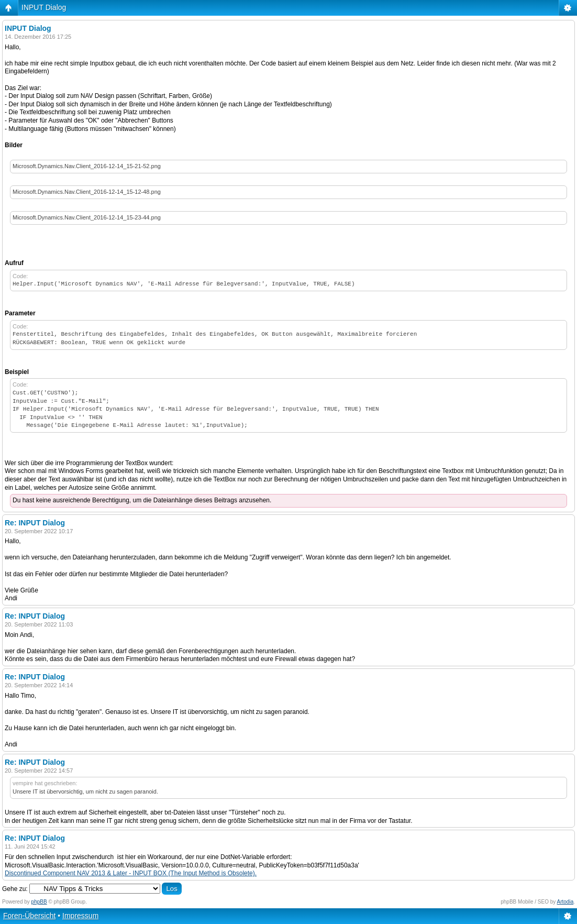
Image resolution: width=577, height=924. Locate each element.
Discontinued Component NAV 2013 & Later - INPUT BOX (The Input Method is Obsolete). (131, 873)
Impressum (80, 916)
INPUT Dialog (44, 7)
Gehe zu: (15, 889)
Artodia (565, 902)
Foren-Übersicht (29, 916)
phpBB (39, 902)
